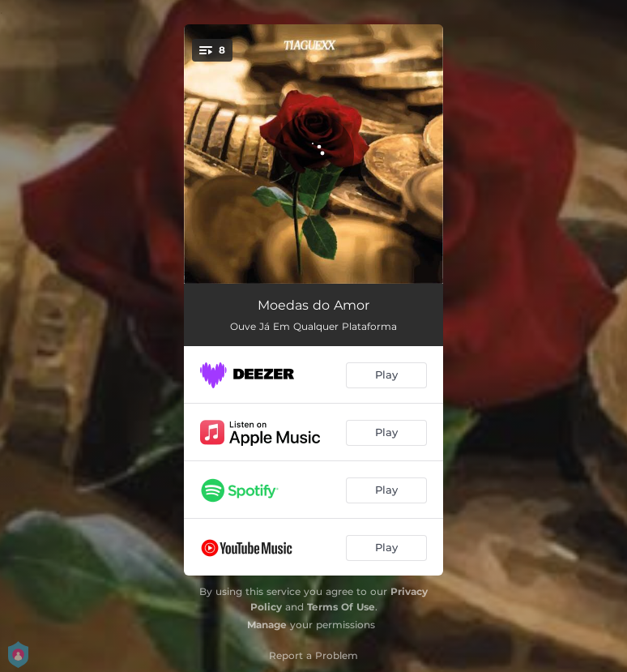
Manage (267, 625)
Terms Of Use (341, 607)
